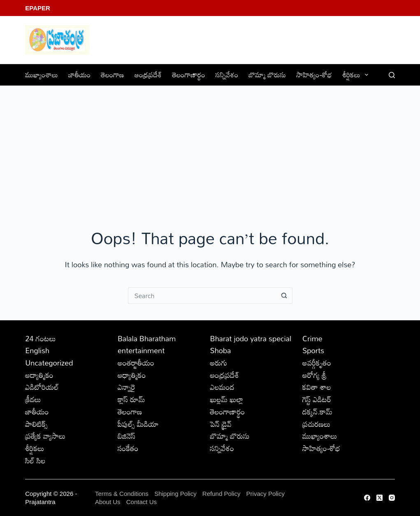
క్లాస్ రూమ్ (131, 399)
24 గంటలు (40, 338)
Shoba (220, 350)
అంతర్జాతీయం (136, 363)
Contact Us (142, 502)
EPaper (38, 8)
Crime (312, 338)
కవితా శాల (317, 387)
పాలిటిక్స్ (36, 424)
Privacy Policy (266, 494)
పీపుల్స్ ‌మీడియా (138, 424)
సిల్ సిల (35, 460)
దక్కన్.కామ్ (317, 412)
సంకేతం (128, 448)
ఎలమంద (222, 387)
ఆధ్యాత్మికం (132, 375)
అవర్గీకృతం (317, 363)
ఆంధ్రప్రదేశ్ (148, 75)
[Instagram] (392, 498)
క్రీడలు (33, 399)
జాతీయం (79, 75)
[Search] (392, 75)
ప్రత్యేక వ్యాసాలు (45, 436)
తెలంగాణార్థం (189, 75)
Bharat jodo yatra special (251, 338)
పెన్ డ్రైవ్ (220, 424)
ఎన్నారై (126, 387)
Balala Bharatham (147, 338)
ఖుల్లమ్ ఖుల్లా (226, 399)
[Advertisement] (210, 148)
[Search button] (284, 296)
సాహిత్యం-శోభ (314, 75)
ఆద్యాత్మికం (39, 375)
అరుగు (218, 363)
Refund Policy (222, 494)
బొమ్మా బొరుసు (267, 75)
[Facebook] (367, 498)
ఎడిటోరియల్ (42, 387)
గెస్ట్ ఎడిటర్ (317, 399)
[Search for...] (202, 296)
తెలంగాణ (112, 75)
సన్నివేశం (227, 75)
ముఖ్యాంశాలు (42, 75)
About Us (108, 502)
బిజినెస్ (126, 436)
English (37, 350)
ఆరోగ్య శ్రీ (314, 375)
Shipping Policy (175, 494)
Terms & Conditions (122, 494)
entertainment (141, 350)
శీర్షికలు (357, 75)
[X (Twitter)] (379, 498)
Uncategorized (49, 363)
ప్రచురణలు (316, 424)
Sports (313, 350)
